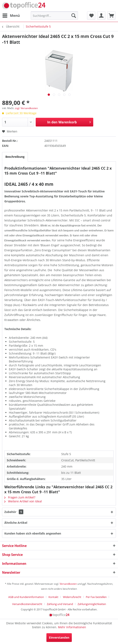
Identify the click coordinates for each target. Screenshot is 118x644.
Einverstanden (59, 637)
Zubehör (14, 512)
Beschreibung (15, 157)
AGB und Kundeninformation (26, 597)
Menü (11, 15)
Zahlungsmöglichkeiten (92, 604)
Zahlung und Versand (60, 604)
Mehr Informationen (72, 627)
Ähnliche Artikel (16, 523)
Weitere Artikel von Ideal (23, 501)
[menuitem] (11, 16)
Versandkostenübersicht (27, 604)
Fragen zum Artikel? (20, 497)
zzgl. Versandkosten (26, 108)
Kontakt (53, 597)
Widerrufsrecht (72, 597)
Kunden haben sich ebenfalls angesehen (33, 533)
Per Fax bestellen (96, 597)
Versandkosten (68, 584)
